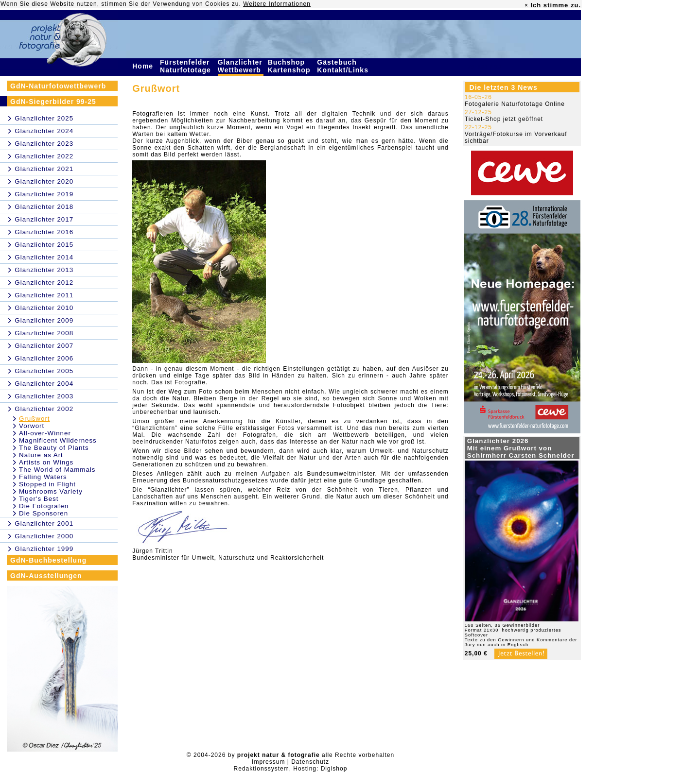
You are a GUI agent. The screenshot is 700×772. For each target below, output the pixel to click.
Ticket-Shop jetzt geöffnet (504, 119)
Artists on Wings (46, 462)
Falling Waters (43, 477)
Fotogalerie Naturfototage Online (515, 104)
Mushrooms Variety (51, 491)
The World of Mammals (57, 470)
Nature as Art (41, 455)
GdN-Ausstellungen (46, 576)
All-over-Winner (45, 433)
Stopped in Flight (47, 484)
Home (144, 66)
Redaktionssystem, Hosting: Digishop (291, 769)
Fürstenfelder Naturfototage (187, 66)
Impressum (268, 762)
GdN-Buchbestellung (48, 560)
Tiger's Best (39, 499)
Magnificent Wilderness (58, 440)
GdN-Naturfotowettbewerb (58, 86)
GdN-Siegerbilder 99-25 (53, 102)
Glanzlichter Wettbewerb (241, 66)
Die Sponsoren (44, 513)
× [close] (526, 5)
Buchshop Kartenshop (290, 66)
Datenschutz (310, 762)
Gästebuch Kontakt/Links (344, 66)
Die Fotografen (44, 506)
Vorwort (32, 426)
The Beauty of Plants (54, 448)
